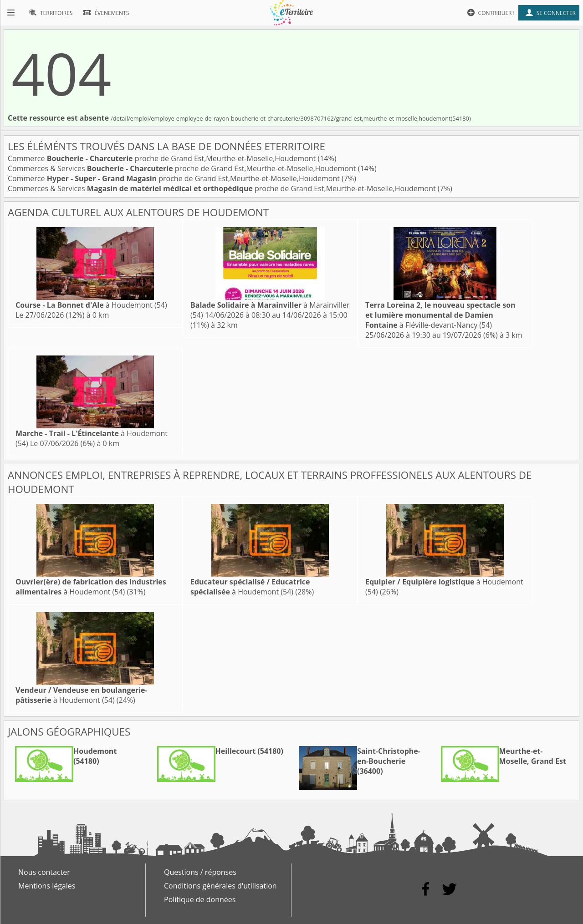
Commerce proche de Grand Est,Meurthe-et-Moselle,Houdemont (163, 158)
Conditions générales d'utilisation (220, 886)
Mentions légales (47, 886)
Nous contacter (44, 872)
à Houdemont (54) (91, 305)
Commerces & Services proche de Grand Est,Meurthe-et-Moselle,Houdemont (183, 168)
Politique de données (200, 899)
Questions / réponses (200, 872)
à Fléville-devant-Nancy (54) (440, 315)
